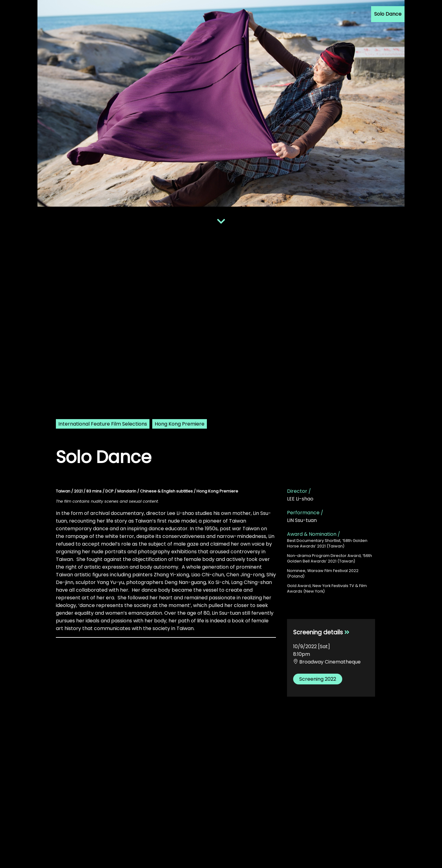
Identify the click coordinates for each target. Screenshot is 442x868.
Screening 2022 (318, 679)
